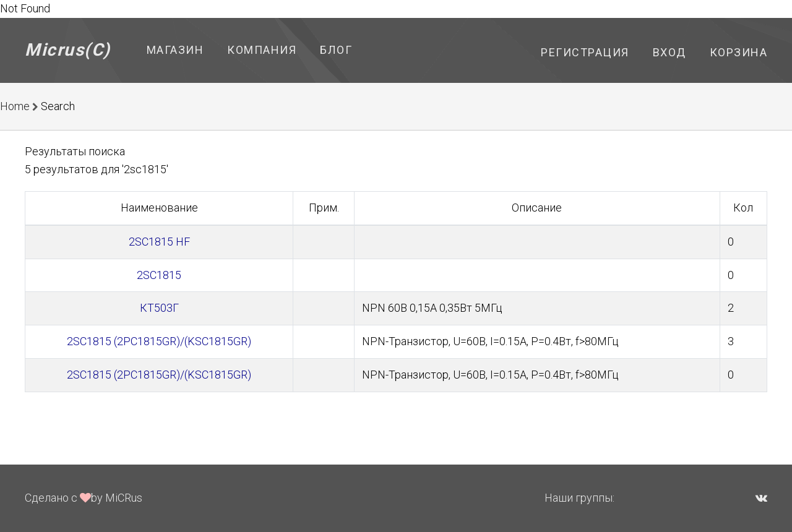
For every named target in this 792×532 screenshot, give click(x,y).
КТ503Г (159, 308)
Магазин (175, 50)
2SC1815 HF (159, 242)
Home (15, 106)
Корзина (739, 52)
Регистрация (585, 52)
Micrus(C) (68, 50)
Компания (262, 50)
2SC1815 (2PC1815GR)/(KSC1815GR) (159, 341)
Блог (336, 50)
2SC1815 (159, 275)
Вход (669, 52)
